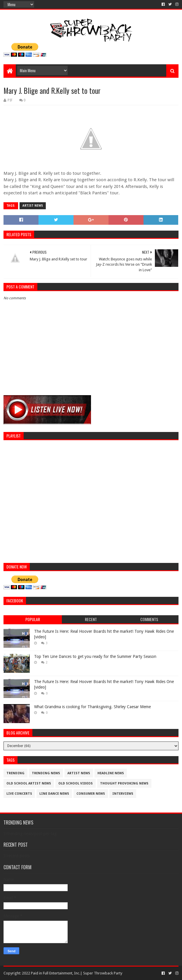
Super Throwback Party (103, 973)
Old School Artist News (29, 783)
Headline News (111, 773)
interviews (123, 794)
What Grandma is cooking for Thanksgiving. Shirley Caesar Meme (92, 707)
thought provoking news (124, 783)
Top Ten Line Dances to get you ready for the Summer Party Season (95, 656)
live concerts (19, 794)
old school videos (76, 783)
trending (15, 773)
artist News (33, 206)
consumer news (91, 794)
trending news (46, 773)
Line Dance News (54, 794)
